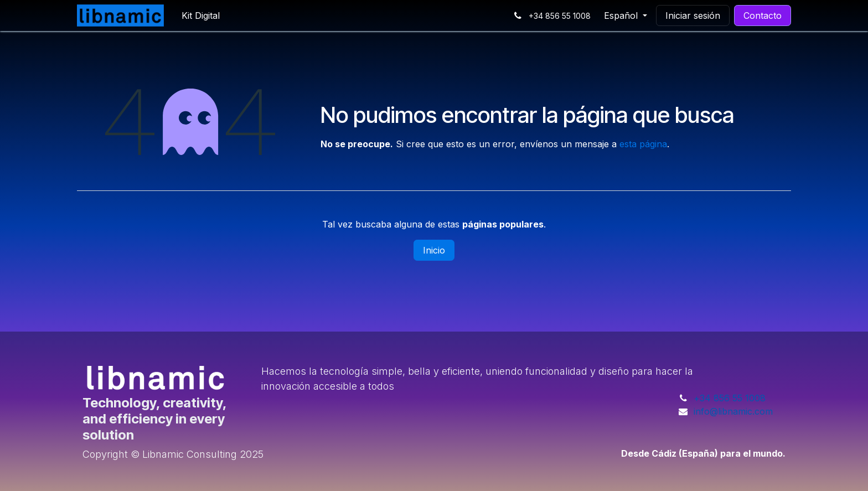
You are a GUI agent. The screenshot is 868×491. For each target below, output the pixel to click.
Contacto (763, 15)
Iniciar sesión (693, 15)
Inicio (434, 250)
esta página (643, 144)
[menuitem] (201, 15)
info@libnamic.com (733, 411)
